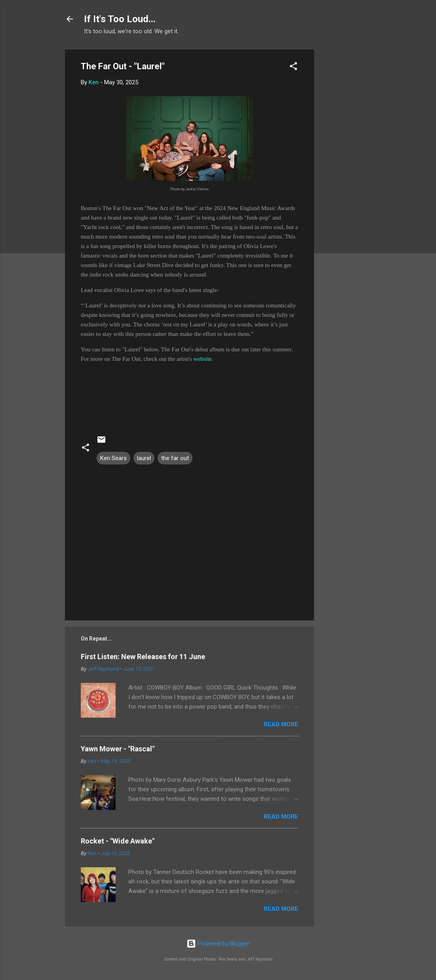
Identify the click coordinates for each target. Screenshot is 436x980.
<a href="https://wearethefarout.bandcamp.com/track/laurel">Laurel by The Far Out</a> (189, 393)
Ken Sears (113, 458)
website (202, 359)
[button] (293, 67)
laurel (144, 458)
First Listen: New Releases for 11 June (143, 657)
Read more (281, 724)
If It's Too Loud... (120, 19)
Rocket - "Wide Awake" (118, 841)
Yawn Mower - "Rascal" (118, 749)
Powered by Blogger (218, 944)
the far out (175, 458)
